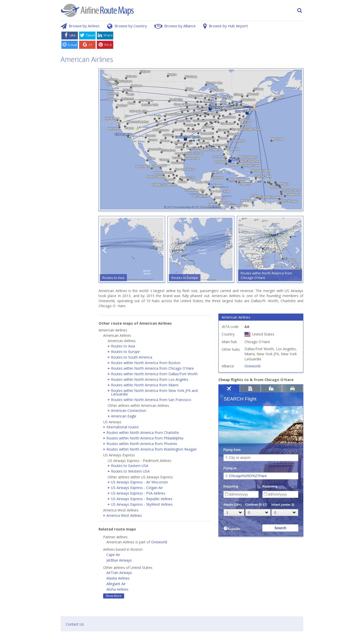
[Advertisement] (209, 41)
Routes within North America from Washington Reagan (152, 449)
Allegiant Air (116, 584)
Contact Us (75, 624)
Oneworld (159, 542)
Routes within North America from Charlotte (143, 432)
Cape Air (113, 555)
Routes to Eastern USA (130, 466)
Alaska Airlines (118, 578)
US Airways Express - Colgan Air (137, 488)
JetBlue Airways (119, 560)
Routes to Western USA (130, 471)
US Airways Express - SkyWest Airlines (142, 504)
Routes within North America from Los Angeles (150, 379)
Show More (114, 596)
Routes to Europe (125, 352)
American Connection (129, 410)
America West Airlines (124, 515)
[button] (105, 250)
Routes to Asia (123, 346)
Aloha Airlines (117, 589)
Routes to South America (132, 357)
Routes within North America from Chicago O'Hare (152, 368)
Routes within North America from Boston (146, 363)
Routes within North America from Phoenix (142, 444)
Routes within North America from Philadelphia (145, 438)
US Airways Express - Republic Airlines (142, 499)
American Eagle (124, 416)
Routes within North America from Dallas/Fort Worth (154, 374)
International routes (123, 427)
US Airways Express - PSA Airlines (138, 493)
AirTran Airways (119, 573)
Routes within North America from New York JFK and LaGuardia (154, 392)
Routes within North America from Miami (145, 385)
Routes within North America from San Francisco (151, 400)
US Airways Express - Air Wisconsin (139, 482)
